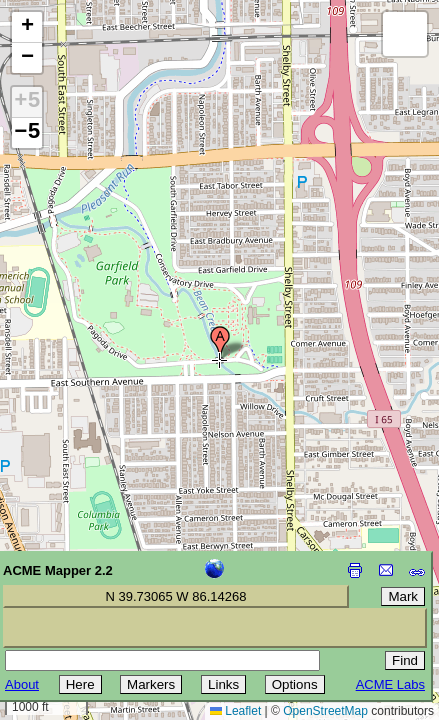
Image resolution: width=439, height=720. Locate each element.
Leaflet (235, 711)
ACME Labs (390, 684)
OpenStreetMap (325, 711)
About (22, 684)
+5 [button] (27, 102)
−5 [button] (27, 133)
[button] (220, 343)
